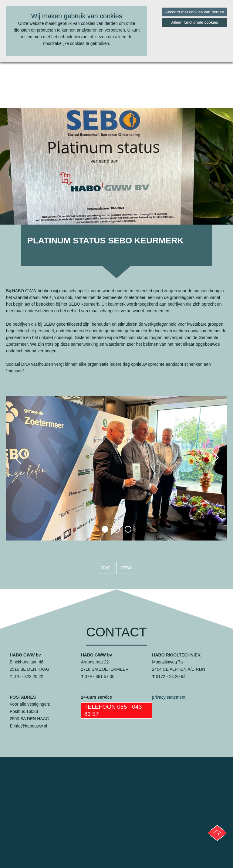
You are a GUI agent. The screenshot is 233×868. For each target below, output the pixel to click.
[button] (105, 529)
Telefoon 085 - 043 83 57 (113, 710)
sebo (126, 568)
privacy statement (169, 697)
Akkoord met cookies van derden (195, 12)
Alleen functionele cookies (195, 22)
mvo (106, 568)
